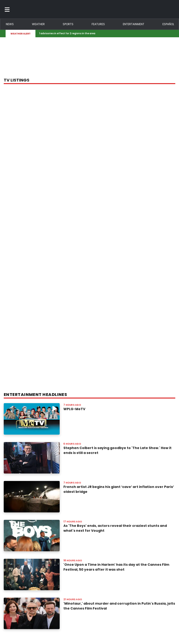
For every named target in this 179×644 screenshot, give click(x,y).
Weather (38, 24)
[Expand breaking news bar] (172, 34)
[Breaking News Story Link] (103, 34)
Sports (68, 24)
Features (98, 24)
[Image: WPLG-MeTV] (32, 419)
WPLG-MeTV (74, 409)
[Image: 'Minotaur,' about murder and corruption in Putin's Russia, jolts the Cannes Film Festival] (32, 613)
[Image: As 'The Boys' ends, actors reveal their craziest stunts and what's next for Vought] (32, 536)
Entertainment (134, 24)
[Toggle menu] (7, 9)
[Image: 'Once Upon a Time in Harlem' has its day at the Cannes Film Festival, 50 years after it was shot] (32, 574)
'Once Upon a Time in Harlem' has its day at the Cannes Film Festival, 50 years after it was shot (116, 567)
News (10, 24)
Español (168, 24)
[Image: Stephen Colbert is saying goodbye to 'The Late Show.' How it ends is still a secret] (32, 458)
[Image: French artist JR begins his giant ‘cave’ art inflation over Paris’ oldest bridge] (32, 497)
